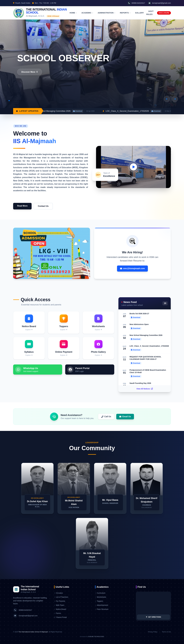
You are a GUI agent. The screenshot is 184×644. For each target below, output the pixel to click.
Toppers (99, 601)
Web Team (59, 605)
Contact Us (43, 206)
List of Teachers (61, 597)
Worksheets (101, 597)
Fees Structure (102, 609)
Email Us (125, 417)
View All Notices (145, 389)
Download (96, 111)
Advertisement (102, 605)
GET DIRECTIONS (153, 617)
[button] (167, 99)
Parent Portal (60, 617)
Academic (87, 13)
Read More (22, 206)
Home (73, 13)
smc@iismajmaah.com (132, 268)
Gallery (139, 13)
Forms (57, 613)
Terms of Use (166, 632)
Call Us (106, 417)
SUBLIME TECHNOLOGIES (96, 637)
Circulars (58, 593)
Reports (125, 13)
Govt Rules (150, 13)
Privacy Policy (153, 632)
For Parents (60, 601)
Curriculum (100, 593)
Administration (107, 13)
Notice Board (60, 609)
